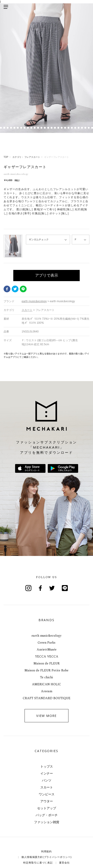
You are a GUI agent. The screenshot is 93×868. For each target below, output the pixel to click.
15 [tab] (45, 128)
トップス (47, 766)
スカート (47, 787)
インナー (47, 773)
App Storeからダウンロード (30, 468)
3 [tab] (4, 128)
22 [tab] (69, 128)
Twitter (15, 289)
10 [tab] (28, 128)
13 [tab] (38, 128)
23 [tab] (72, 128)
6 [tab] (15, 128)
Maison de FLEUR (47, 663)
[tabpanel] (46, 68)
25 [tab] (79, 128)
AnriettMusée (47, 650)
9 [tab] (25, 128)
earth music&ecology (46, 636)
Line (65, 588)
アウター (47, 801)
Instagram (28, 588)
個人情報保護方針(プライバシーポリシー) (46, 857)
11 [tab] (31, 128)
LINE (23, 289)
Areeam (47, 691)
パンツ (47, 780)
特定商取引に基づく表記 (38, 863)
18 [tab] (55, 128)
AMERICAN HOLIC (46, 684)
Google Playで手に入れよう (63, 468)
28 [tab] (89, 128)
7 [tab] (18, 128)
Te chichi (46, 677)
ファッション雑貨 (47, 822)
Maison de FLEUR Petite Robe (46, 670)
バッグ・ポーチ (47, 815)
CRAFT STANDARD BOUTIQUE (47, 698)
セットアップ (47, 808)
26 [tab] (82, 128)
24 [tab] (75, 128)
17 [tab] (52, 128)
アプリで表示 (47, 275)
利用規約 (47, 851)
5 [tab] (11, 128)
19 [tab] (58, 128)
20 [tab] (62, 128)
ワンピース (47, 794)
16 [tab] (48, 128)
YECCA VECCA (47, 656)
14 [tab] (42, 128)
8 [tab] (21, 128)
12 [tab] (35, 128)
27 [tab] (85, 128)
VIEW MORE (46, 716)
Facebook (7, 289)
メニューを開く (6, 7)
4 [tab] (8, 128)
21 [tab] (65, 128)
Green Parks (46, 643)
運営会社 (64, 863)
